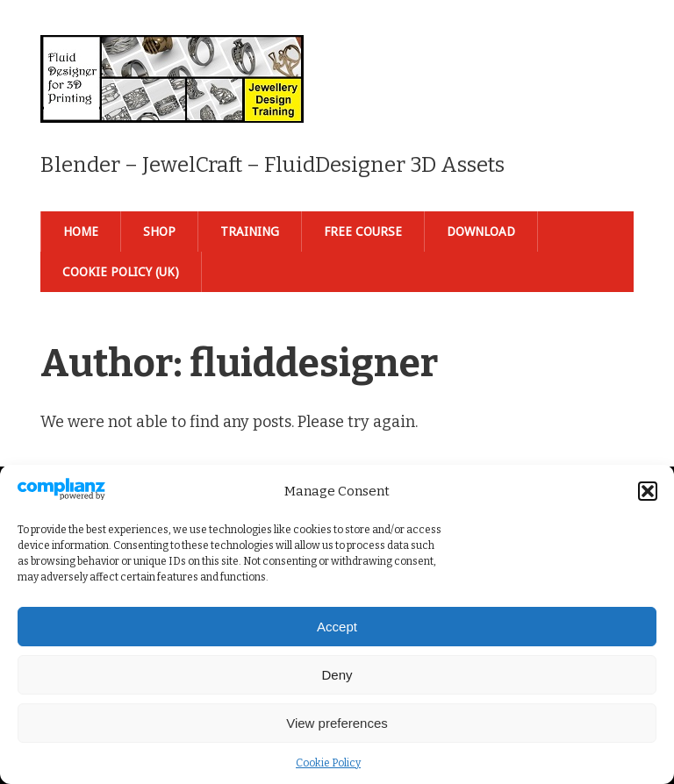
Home (81, 232)
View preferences (337, 723)
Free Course (363, 232)
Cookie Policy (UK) (121, 272)
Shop (159, 232)
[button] (648, 491)
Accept (337, 627)
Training (250, 232)
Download (481, 232)
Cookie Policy (328, 763)
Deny (337, 675)
